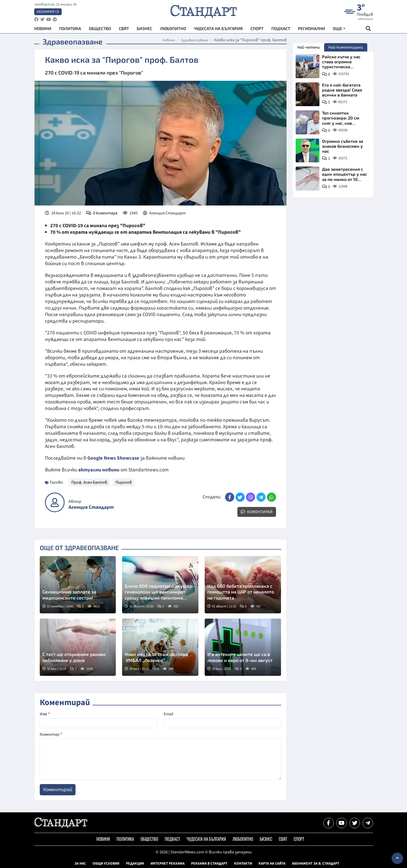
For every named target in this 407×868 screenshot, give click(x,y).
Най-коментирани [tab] (346, 47)
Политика (70, 29)
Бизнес (144, 29)
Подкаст (281, 29)
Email (168, 714)
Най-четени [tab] (309, 47)
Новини (43, 29)
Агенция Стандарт (91, 507)
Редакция (135, 864)
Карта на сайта (272, 864)
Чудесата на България (218, 29)
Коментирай (257, 512)
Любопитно (173, 29)
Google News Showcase (113, 458)
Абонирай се (48, 12)
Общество (100, 29)
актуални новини (99, 470)
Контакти (243, 864)
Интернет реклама (168, 864)
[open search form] (368, 29)
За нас (80, 864)
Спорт (257, 29)
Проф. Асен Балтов (89, 482)
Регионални (311, 29)
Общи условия (106, 864)
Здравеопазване (195, 40)
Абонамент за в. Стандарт (316, 864)
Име (45, 714)
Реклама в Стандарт (209, 864)
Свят (124, 29)
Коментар (51, 734)
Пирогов (124, 482)
